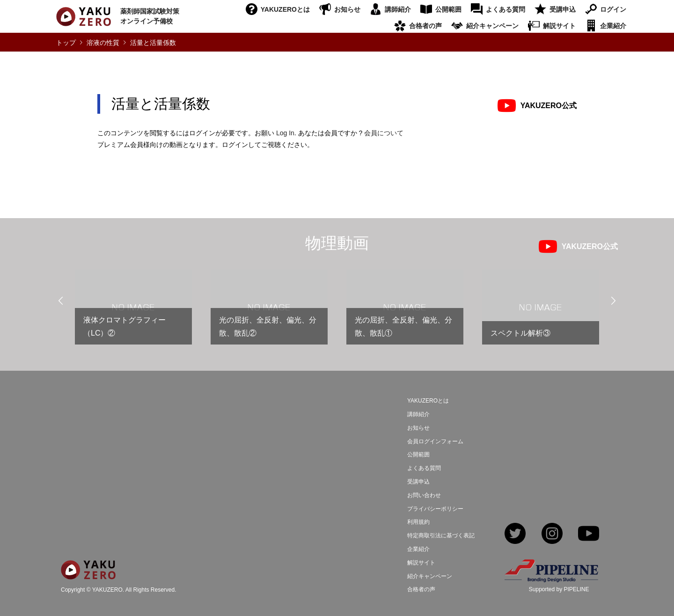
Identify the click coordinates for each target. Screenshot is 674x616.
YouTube (589, 534)
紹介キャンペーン (492, 26)
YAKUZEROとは (285, 9)
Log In (285, 133)
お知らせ (347, 9)
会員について (384, 133)
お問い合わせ (424, 495)
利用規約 (418, 522)
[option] (133, 311)
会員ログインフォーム (435, 441)
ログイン (613, 9)
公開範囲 (448, 9)
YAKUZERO (107, 590)
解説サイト (559, 26)
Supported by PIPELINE (559, 589)
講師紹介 (398, 9)
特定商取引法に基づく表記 (441, 535)
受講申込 (563, 9)
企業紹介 (613, 26)
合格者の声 (425, 26)
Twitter (515, 534)
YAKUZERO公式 (549, 106)
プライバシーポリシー (435, 509)
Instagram (552, 534)
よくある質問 (505, 9)
